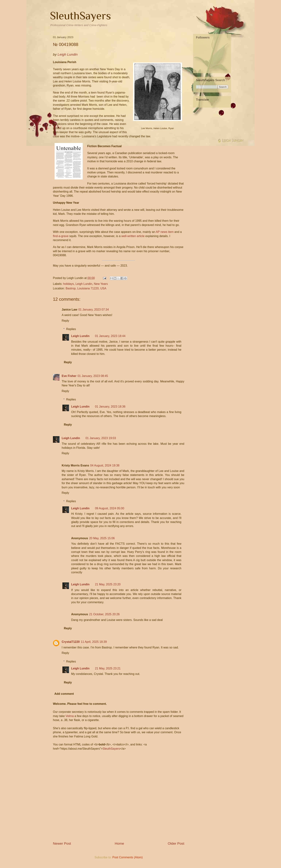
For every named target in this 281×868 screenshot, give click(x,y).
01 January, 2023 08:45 (93, 376)
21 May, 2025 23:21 (108, 668)
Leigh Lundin (84, 284)
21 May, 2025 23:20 (108, 584)
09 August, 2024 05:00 (109, 508)
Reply (65, 321)
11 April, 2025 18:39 (94, 642)
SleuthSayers (80, 16)
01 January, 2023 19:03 (101, 438)
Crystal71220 (71, 642)
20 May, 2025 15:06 (102, 538)
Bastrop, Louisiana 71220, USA (86, 288)
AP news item (165, 232)
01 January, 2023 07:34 (94, 310)
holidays (69, 284)
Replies (71, 329)
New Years (101, 284)
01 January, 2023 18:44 (110, 336)
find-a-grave (61, 236)
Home (119, 843)
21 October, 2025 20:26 (104, 614)
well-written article (133, 236)
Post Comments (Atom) (128, 857)
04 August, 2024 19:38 (105, 465)
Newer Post (62, 843)
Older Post (176, 843)
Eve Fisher (69, 376)
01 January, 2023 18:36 (110, 407)
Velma (70, 716)
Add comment (64, 694)
